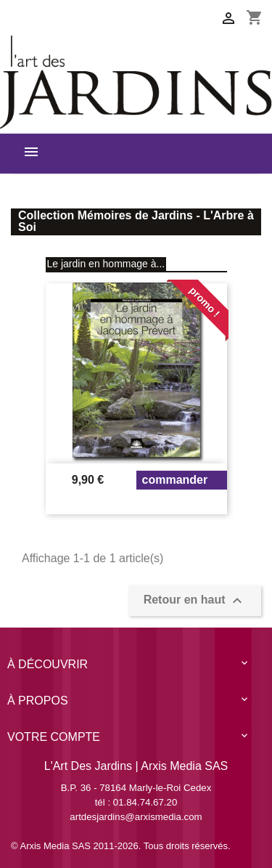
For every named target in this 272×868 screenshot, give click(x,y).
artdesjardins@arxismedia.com (136, 817)
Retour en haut (195, 601)
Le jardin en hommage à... (106, 264)
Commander (175, 480)
